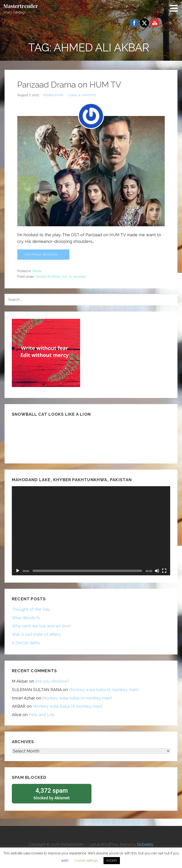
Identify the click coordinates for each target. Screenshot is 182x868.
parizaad (79, 277)
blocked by (52, 794)
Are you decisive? (52, 681)
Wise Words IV (26, 618)
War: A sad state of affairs (36, 634)
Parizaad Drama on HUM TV (69, 85)
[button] (175, 8)
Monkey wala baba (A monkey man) (104, 690)
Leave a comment (82, 95)
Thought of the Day (31, 609)
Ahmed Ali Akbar (48, 277)
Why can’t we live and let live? (41, 626)
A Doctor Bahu (26, 643)
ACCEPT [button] (112, 861)
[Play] (18, 571)
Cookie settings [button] (86, 860)
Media (37, 271)
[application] (91, 531)
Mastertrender (21, 6)
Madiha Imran (53, 95)
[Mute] (157, 571)
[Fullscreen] (164, 571)
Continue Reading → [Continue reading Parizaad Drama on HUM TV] (43, 255)
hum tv (67, 277)
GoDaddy (145, 845)
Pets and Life (42, 715)
